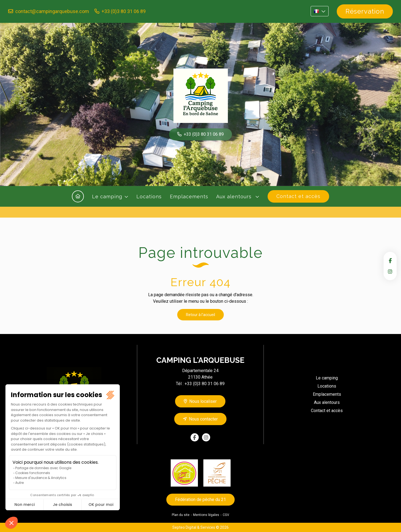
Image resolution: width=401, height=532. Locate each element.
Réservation (365, 11)
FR (320, 11)
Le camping (107, 197)
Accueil (78, 196)
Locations (149, 197)
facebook (390, 261)
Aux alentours (235, 197)
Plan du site (181, 515)
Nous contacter (203, 419)
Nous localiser (203, 401)
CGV (226, 515)
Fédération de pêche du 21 (200, 499)
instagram (390, 271)
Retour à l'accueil (200, 315)
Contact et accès (298, 196)
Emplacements (189, 197)
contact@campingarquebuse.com (52, 11)
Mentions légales (206, 515)
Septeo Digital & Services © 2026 (200, 527)
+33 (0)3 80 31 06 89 (124, 11)
